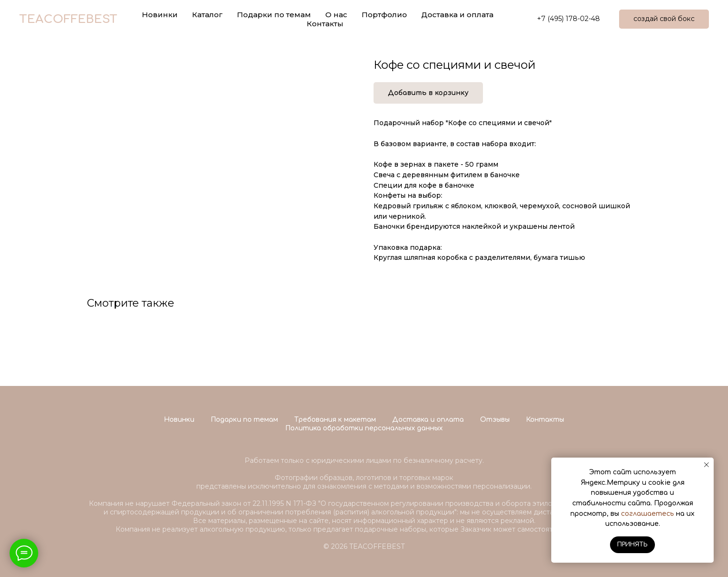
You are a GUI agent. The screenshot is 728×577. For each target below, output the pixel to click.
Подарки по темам (244, 420)
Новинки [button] (160, 15)
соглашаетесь (648, 514)
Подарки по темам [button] (274, 15)
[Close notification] (707, 465)
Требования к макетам (335, 420)
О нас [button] (336, 15)
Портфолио (384, 15)
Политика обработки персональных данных (364, 428)
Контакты (325, 24)
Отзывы (495, 420)
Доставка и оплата (457, 15)
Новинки (179, 420)
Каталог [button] (207, 15)
